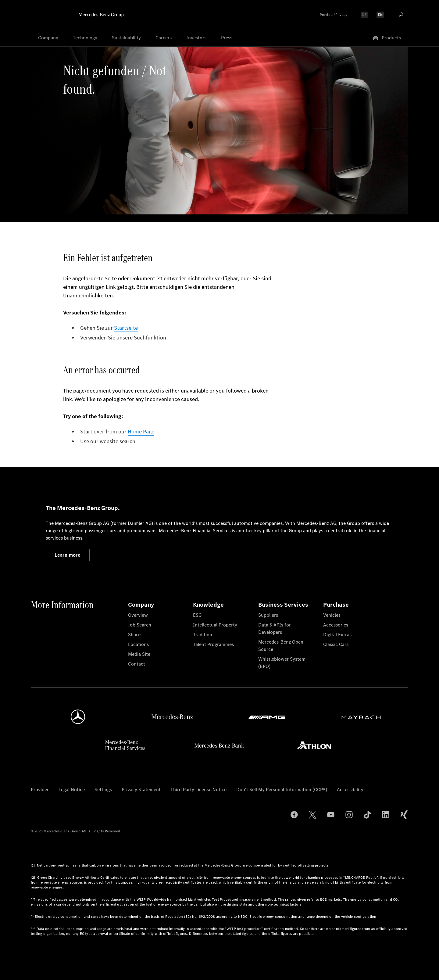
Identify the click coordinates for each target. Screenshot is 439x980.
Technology (85, 38)
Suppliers (268, 615)
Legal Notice (72, 790)
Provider (40, 790)
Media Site (139, 654)
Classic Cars (336, 644)
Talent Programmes (213, 644)
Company (48, 38)
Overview (138, 615)
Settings (103, 790)
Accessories (336, 625)
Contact (137, 664)
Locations (138, 644)
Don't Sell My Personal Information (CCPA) (282, 790)
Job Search (140, 625)
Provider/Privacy (334, 15)
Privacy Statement (141, 790)
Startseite (126, 328)
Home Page (141, 432)
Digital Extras (337, 635)
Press (227, 38)
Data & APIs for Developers (275, 628)
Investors (196, 38)
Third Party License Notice (198, 790)
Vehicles (332, 615)
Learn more (68, 555)
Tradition (203, 635)
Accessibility (350, 790)
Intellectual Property (215, 625)
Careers (164, 38)
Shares (135, 635)
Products (386, 38)
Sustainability (126, 38)
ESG (197, 615)
